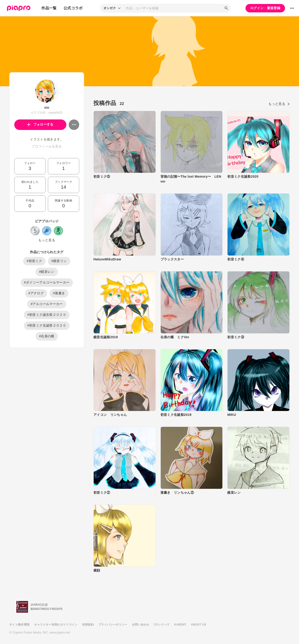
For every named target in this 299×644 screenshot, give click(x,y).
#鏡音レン (47, 272)
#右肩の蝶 (47, 336)
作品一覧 (49, 8)
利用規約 (88, 625)
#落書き (59, 293)
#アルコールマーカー (47, 304)
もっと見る (47, 240)
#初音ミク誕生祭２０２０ (47, 315)
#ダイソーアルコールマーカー (47, 282)
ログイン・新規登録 (265, 8)
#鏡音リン (59, 261)
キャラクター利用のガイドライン (56, 625)
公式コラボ (73, 8)
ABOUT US (199, 625)
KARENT (180, 625)
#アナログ (36, 293)
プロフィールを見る (47, 146)
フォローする (40, 124)
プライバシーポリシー (113, 625)
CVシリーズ (162, 625)
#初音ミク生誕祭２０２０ (47, 325)
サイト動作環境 (19, 625)
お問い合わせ (141, 625)
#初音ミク (34, 261)
